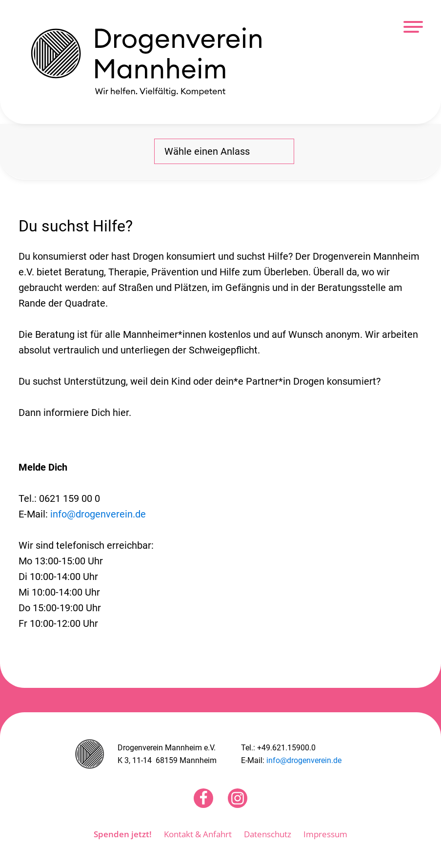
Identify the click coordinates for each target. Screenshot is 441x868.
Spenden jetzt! (123, 834)
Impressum (325, 834)
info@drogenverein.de (98, 514)
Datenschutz (268, 834)
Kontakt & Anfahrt (198, 834)
